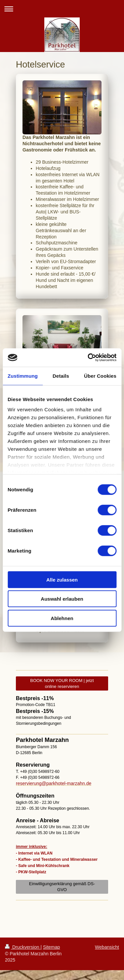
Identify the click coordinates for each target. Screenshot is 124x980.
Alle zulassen (62, 579)
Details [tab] (61, 376)
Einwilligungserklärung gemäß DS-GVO (62, 887)
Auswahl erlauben (62, 599)
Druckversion (23, 947)
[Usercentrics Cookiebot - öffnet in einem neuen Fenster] (88, 358)
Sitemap (51, 947)
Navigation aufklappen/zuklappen (62, 9)
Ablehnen (62, 618)
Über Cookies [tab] (100, 376)
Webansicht (107, 947)
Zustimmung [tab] (23, 376)
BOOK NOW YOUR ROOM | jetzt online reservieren (62, 683)
